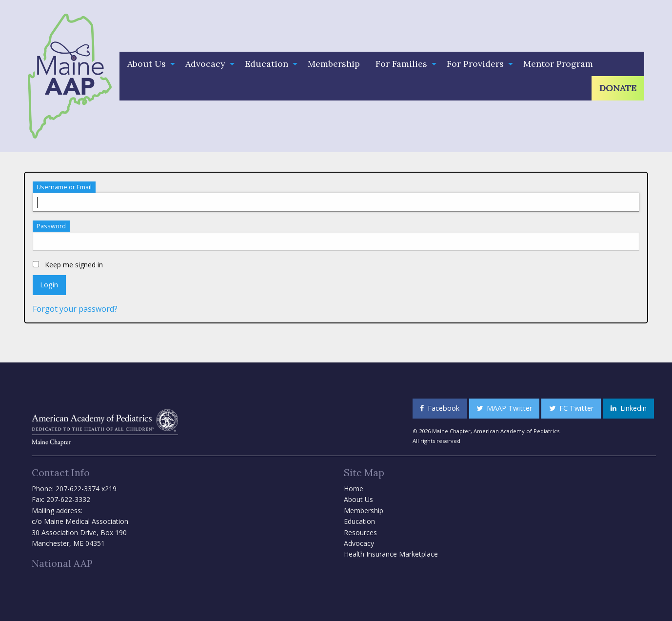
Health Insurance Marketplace (391, 554)
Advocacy (205, 64)
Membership (334, 64)
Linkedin (629, 408)
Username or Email (64, 187)
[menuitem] (148, 64)
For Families (401, 64)
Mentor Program (558, 64)
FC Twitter (571, 408)
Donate (618, 88)
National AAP (62, 563)
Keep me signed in (68, 265)
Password (51, 226)
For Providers (475, 64)
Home (354, 489)
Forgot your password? (75, 309)
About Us (147, 64)
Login (49, 285)
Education (267, 64)
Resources (360, 532)
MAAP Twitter (504, 408)
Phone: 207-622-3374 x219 (74, 489)
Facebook (440, 408)
